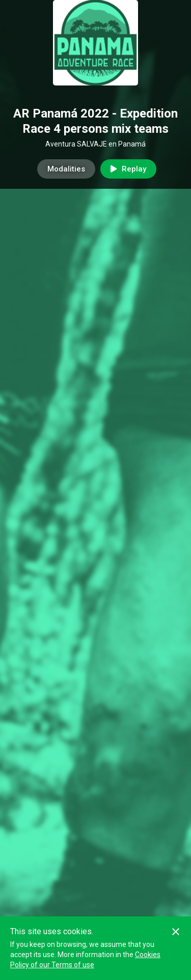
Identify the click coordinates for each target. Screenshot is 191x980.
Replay (128, 169)
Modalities (66, 169)
